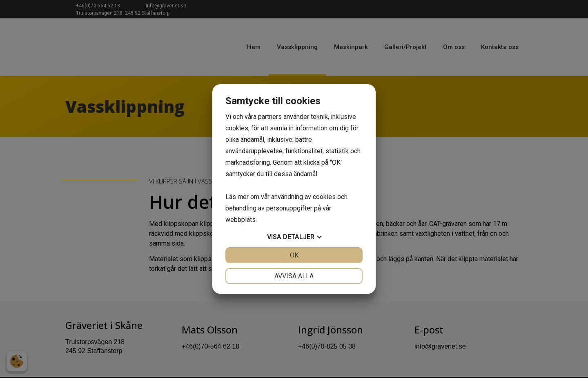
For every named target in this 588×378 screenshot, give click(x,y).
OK (294, 255)
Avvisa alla (294, 276)
